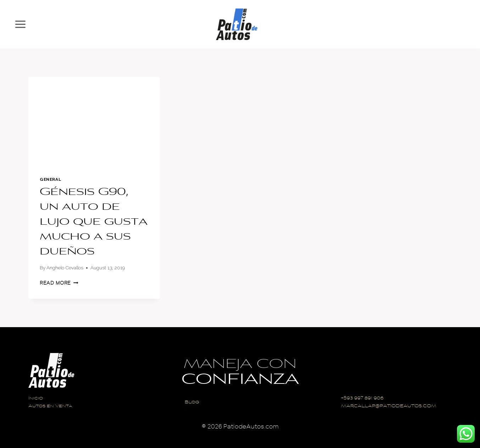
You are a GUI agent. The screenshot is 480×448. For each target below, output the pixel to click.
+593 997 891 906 (362, 399)
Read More (59, 283)
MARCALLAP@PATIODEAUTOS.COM (389, 406)
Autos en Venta (50, 406)
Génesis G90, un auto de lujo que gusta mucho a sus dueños (94, 222)
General (50, 179)
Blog (192, 402)
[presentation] (94, 121)
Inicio (36, 399)
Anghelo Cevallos (65, 268)
